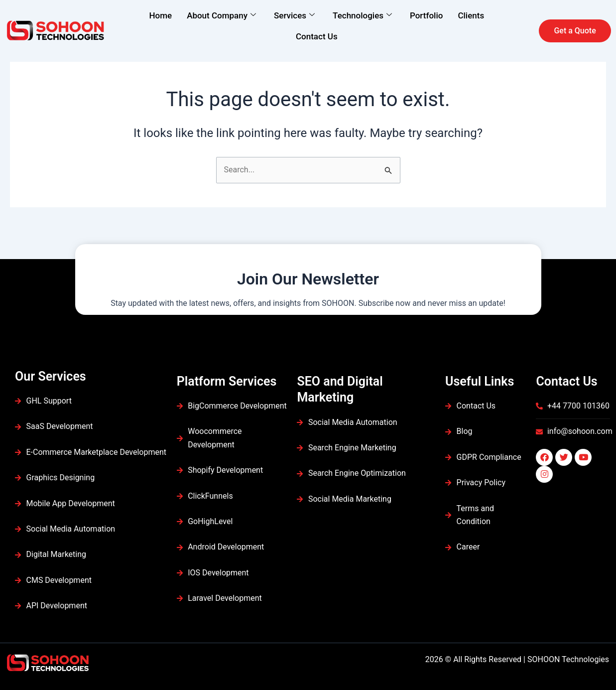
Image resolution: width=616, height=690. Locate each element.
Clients (471, 15)
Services (294, 15)
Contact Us (317, 36)
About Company (221, 15)
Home (161, 15)
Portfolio (426, 15)
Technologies (362, 15)
